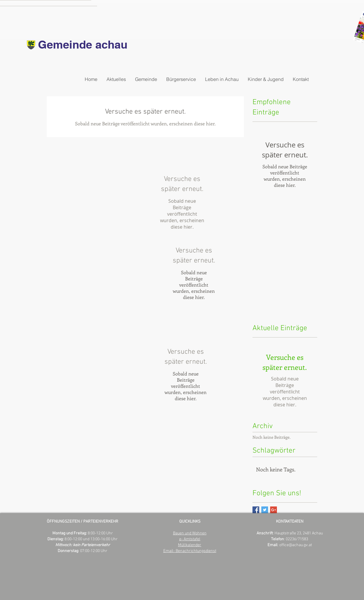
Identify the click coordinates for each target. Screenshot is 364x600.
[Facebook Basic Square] (256, 510)
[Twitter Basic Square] (265, 510)
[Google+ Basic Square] (274, 510)
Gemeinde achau (83, 44)
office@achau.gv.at (296, 545)
